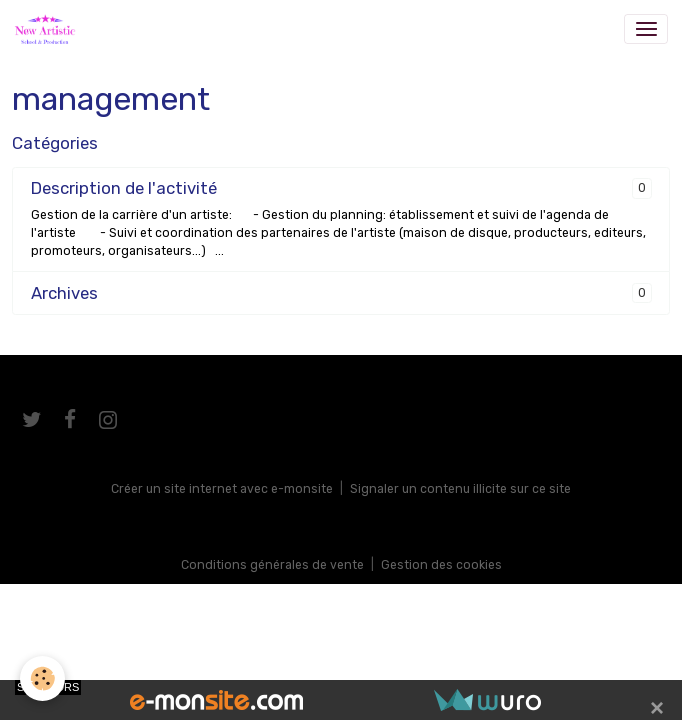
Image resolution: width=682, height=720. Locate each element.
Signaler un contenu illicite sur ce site (460, 489)
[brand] (48, 29)
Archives (64, 293)
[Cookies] (42, 678)
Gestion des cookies (441, 565)
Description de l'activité (124, 188)
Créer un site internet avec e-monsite (222, 489)
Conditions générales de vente (272, 565)
